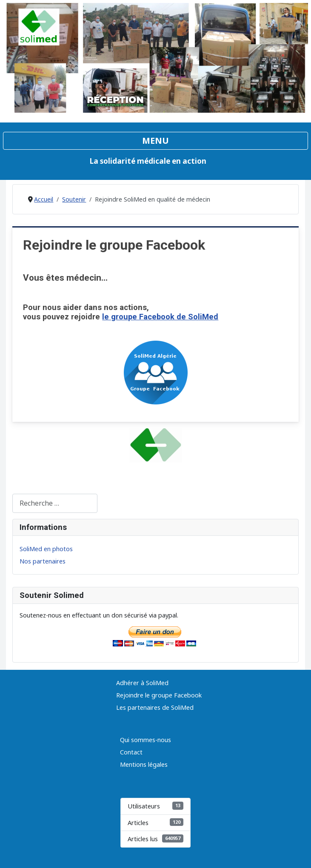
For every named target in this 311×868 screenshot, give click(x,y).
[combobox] (55, 503)
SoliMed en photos (46, 549)
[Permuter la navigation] (155, 141)
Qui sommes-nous (146, 740)
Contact (131, 752)
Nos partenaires (43, 561)
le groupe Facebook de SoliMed (160, 317)
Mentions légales (144, 764)
